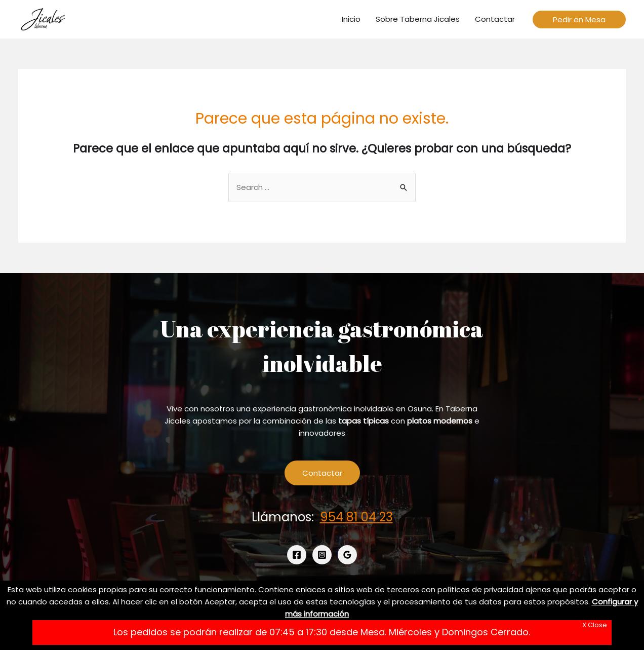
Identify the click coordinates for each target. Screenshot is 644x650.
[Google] (347, 555)
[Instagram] (322, 555)
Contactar (322, 473)
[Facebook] (297, 555)
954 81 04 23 (356, 517)
